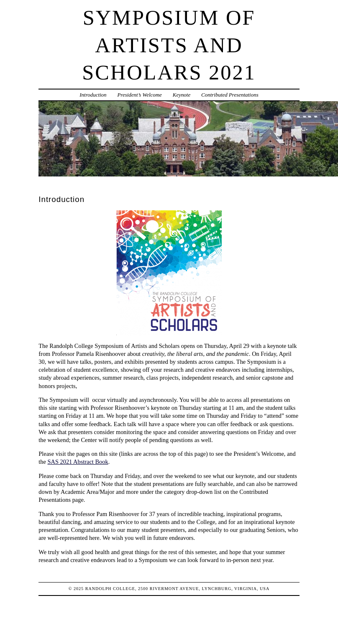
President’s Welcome (139, 95)
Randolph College (110, 589)
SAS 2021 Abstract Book (78, 462)
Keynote (182, 95)
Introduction (93, 95)
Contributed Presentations (230, 95)
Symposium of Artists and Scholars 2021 (169, 45)
